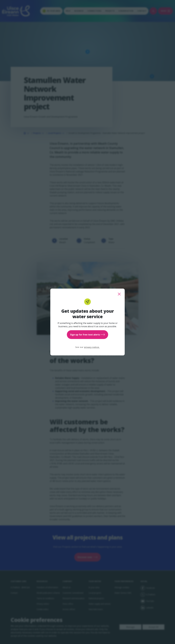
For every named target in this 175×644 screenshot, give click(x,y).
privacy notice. (92, 347)
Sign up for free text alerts (87, 335)
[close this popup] (119, 294)
